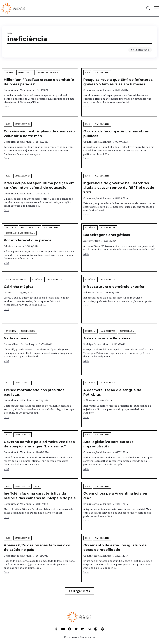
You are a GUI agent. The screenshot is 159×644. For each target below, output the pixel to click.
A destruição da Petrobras (107, 338)
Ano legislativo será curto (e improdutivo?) (109, 444)
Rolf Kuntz (89, 400)
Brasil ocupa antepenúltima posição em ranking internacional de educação (39, 185)
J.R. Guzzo (10, 293)
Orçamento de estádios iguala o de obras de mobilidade (115, 548)
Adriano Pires (92, 241)
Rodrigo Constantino (96, 344)
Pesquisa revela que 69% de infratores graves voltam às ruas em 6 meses (118, 82)
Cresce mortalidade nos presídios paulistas (34, 392)
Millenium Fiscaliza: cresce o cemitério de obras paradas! (39, 82)
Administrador (12, 246)
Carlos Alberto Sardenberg (19, 344)
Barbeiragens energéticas (107, 235)
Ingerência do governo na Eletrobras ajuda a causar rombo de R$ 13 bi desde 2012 (119, 188)
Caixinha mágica (19, 287)
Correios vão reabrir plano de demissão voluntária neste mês (39, 134)
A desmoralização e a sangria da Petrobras (112, 392)
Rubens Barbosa (93, 293)
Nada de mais (16, 338)
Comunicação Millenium (18, 90)
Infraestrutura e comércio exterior (114, 287)
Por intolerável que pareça (27, 240)
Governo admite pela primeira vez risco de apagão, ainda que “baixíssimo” (39, 444)
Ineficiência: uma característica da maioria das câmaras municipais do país (40, 496)
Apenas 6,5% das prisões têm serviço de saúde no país (37, 548)
